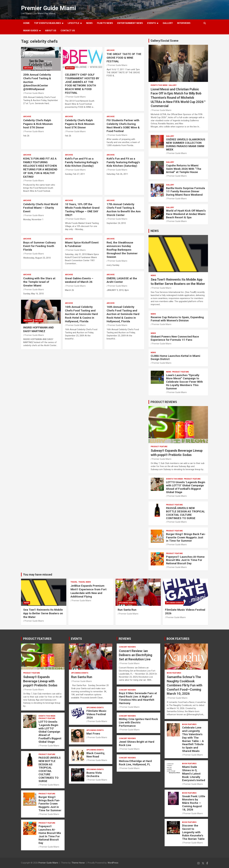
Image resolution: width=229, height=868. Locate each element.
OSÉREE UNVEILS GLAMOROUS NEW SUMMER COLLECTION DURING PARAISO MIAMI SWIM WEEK (186, 144)
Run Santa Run (127, 610)
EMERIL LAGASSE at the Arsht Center (122, 280)
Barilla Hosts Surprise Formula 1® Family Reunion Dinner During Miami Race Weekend (185, 191)
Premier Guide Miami (48, 8)
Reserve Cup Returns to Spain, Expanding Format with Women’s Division (177, 319)
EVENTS (152, 23)
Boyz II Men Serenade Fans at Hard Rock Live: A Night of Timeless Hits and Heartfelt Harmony (138, 698)
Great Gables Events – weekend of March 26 (79, 280)
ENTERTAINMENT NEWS (130, 23)
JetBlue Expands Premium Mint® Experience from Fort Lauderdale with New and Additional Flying (89, 591)
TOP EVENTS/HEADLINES (47, 23)
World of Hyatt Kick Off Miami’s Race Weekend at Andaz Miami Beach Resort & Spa (186, 214)
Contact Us (68, 31)
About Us (51, 31)
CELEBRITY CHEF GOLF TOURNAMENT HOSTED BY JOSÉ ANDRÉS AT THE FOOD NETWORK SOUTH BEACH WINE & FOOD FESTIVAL (82, 84)
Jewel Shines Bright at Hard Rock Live (137, 743)
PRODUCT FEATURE (181, 372)
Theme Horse (78, 863)
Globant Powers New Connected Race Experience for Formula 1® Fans (175, 338)
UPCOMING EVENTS (127, 603)
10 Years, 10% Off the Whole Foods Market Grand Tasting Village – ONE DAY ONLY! (82, 210)
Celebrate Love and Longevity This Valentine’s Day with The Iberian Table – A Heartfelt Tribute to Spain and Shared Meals (193, 739)
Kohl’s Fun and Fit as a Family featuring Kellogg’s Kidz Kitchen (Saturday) (123, 162)
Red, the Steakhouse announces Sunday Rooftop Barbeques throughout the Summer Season (122, 250)
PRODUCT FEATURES (37, 639)
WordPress (113, 863)
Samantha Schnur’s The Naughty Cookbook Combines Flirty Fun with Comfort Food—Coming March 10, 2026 (185, 685)
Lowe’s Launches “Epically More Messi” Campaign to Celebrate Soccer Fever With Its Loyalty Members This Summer (184, 382)
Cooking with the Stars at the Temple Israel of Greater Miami (39, 282)
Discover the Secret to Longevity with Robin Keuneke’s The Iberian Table (193, 832)
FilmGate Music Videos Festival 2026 (96, 714)
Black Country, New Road (96, 755)
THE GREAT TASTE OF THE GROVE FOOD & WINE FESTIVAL (124, 58)
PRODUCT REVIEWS (164, 402)
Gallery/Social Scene (164, 41)
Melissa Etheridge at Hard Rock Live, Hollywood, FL (135, 763)
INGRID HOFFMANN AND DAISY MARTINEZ (38, 329)
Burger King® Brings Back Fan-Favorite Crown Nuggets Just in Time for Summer (186, 537)
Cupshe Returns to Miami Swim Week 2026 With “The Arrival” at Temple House (184, 169)
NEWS (89, 23)
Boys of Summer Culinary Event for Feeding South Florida (40, 246)
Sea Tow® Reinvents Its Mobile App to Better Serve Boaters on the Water (43, 613)
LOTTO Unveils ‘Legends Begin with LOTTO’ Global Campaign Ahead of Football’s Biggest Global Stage (186, 487)
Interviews (184, 23)
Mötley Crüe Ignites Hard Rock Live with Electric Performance (138, 722)
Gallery (38, 321)
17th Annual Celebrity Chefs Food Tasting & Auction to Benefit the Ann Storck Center (124, 210)
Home (26, 23)
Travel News (85, 582)
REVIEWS (125, 639)
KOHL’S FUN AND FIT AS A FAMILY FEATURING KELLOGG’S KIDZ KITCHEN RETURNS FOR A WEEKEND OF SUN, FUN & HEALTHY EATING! (40, 168)
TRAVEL (74, 582)
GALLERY (168, 23)
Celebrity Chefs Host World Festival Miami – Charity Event (41, 208)
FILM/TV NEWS (105, 23)
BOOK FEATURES (178, 639)
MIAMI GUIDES (31, 31)
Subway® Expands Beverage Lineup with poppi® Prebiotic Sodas (40, 681)
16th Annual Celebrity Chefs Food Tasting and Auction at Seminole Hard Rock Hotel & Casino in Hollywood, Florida (81, 314)
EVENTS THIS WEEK (159, 85)
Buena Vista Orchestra (94, 774)
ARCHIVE (28, 68)
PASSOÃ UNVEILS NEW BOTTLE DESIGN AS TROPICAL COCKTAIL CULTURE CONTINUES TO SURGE (185, 513)
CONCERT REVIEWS (127, 647)
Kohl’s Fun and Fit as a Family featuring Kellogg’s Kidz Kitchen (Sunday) (82, 162)
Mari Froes (93, 734)
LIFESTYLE (74, 23)
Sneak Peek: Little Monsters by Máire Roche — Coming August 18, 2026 (194, 803)
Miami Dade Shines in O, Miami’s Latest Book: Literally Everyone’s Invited (194, 774)
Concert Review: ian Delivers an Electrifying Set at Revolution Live (136, 655)
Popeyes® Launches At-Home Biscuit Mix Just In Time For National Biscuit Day (185, 560)
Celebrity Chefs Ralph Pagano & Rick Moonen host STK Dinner (38, 124)
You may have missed (38, 575)
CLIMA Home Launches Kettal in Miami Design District (175, 358)
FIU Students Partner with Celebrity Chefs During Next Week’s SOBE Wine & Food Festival (123, 126)
